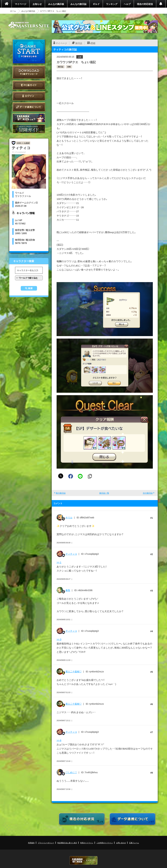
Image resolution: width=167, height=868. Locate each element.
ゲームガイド (29, 129)
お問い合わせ (121, 843)
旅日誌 (79, 43)
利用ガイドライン (87, 843)
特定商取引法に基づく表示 (67, 843)
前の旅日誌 (61, 493)
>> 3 (59, 639)
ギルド (96, 4)
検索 (30, 288)
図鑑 (93, 43)
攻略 (69, 67)
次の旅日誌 (148, 493)
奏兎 (68, 590)
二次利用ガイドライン (105, 843)
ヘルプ (127, 4)
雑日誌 (61, 67)
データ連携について (29, 107)
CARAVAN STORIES (83, 860)
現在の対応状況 (145, 4)
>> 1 (59, 562)
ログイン (29, 96)
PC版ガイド (29, 85)
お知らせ (37, 4)
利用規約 (31, 843)
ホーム (13, 11)
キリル (69, 517)
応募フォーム (134, 843)
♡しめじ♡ (71, 772)
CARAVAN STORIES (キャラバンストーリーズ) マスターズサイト (29, 26)
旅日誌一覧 (104, 493)
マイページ (21, 4)
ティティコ (71, 554)
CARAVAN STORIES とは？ (29, 118)
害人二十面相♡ (74, 671)
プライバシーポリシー (46, 843)
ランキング (112, 4)
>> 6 (59, 740)
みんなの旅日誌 (78, 4)
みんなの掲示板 (56, 4)
